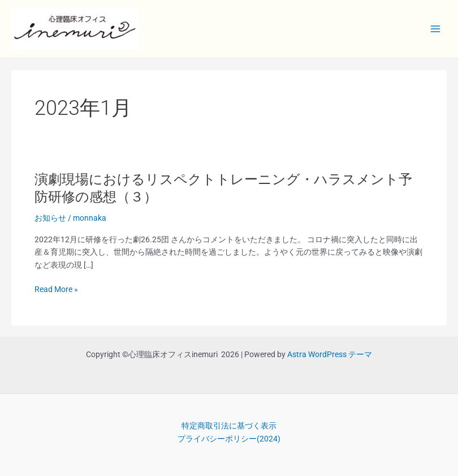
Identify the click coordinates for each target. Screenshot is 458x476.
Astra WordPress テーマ (330, 354)
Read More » (56, 290)
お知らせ (50, 218)
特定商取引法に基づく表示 (229, 426)
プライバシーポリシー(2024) (229, 439)
